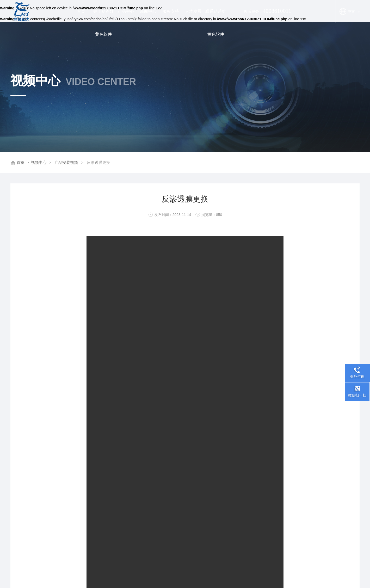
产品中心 (126, 11)
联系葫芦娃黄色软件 (216, 16)
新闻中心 (148, 11)
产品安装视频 (66, 162)
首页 (81, 11)
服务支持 (171, 11)
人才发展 (193, 11)
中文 (353, 11)
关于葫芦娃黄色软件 (103, 16)
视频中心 (39, 162)
